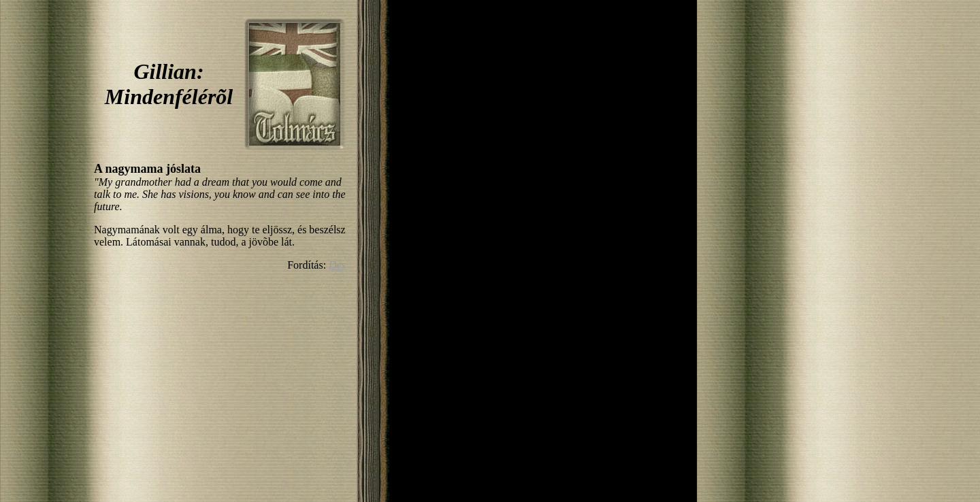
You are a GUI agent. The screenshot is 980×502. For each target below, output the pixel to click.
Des (337, 265)
